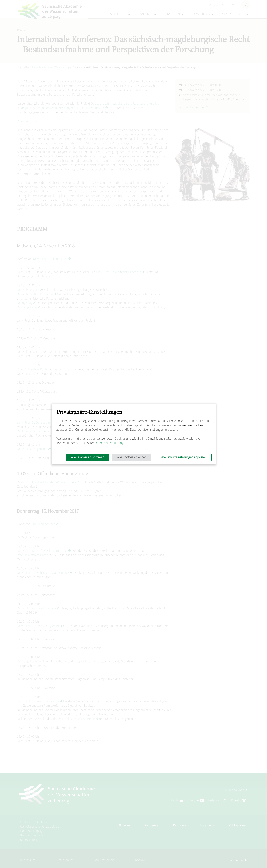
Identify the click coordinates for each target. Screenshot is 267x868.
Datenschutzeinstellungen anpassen (183, 457)
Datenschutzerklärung (109, 443)
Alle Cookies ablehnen (132, 457)
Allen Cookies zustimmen (87, 457)
